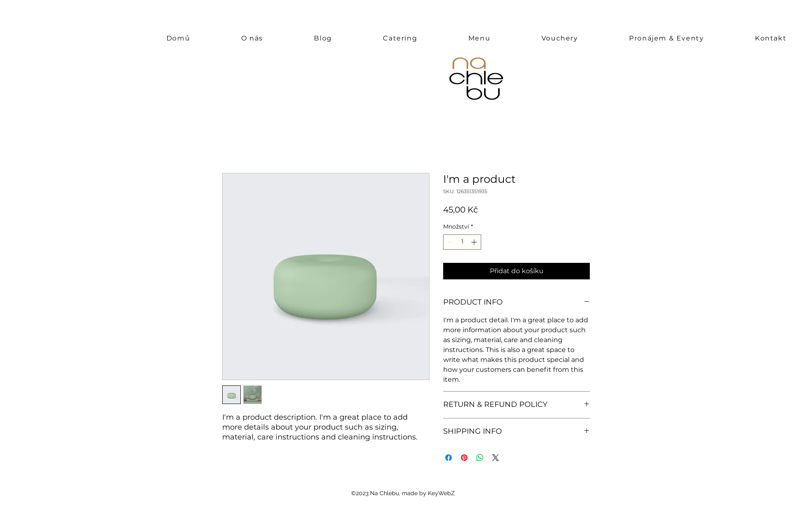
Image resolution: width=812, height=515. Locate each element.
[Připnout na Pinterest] (464, 458)
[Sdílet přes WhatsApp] (480, 458)
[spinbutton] (462, 242)
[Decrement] (450, 242)
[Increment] (475, 242)
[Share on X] (496, 458)
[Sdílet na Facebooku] (449, 458)
